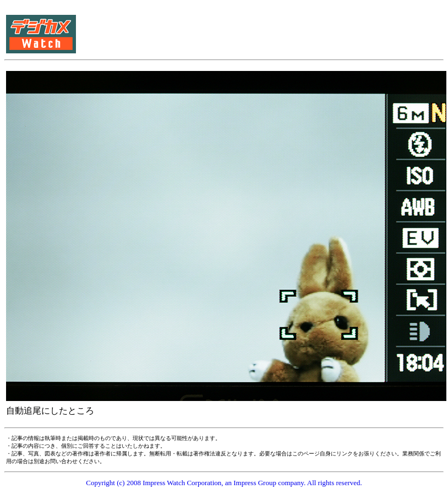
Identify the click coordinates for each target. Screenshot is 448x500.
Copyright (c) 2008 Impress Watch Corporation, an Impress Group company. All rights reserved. (224, 483)
